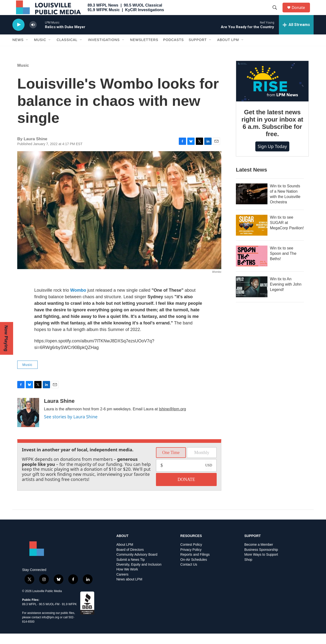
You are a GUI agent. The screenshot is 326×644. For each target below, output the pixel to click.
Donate (301, 13)
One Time (171, 463)
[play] (18, 35)
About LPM (228, 50)
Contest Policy (191, 555)
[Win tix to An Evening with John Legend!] (252, 297)
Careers (122, 585)
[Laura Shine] (28, 423)
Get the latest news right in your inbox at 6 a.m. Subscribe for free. (272, 134)
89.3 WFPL (29, 615)
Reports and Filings (195, 565)
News (18, 50)
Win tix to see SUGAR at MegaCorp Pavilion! (287, 233)
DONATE (186, 490)
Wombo (78, 301)
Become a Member (259, 555)
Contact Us (189, 575)
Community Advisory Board (137, 565)
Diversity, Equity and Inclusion (139, 575)
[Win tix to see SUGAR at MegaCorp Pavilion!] (252, 236)
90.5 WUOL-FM (49, 615)
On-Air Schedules (194, 570)
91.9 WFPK (69, 615)
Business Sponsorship (261, 560)
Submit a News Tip (131, 570)
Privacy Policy (191, 560)
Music (40, 50)
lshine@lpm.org (172, 419)
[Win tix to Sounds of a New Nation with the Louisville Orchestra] (252, 204)
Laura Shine (59, 411)
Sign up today (272, 157)
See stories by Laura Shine (71, 427)
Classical (67, 50)
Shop (248, 570)
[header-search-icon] (277, 13)
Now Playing (6, 338)
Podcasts (174, 50)
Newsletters (144, 50)
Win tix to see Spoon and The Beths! (283, 264)
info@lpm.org (51, 628)
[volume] (33, 35)
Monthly (202, 463)
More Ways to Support (261, 565)
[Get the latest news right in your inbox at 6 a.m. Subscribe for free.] (272, 92)
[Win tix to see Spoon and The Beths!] (252, 266)
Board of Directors (130, 560)
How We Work (127, 580)
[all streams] (296, 35)
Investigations (104, 50)
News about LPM (129, 590)
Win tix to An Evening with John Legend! (286, 295)
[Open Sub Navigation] (27, 50)
